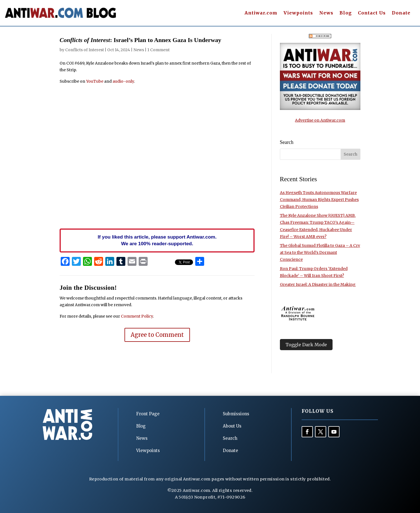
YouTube (95, 81)
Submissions (236, 414)
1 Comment (158, 50)
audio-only (123, 81)
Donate (401, 13)
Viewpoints (298, 13)
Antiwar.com (261, 13)
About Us (232, 426)
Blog (346, 13)
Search (230, 438)
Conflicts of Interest (85, 50)
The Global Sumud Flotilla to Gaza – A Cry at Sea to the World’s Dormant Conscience (320, 252)
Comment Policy (137, 316)
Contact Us (372, 13)
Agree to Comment (157, 335)
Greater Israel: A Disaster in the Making (318, 284)
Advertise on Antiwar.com (320, 120)
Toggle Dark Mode (306, 345)
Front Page (148, 414)
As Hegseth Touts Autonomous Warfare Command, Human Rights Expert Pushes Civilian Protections (319, 200)
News (326, 13)
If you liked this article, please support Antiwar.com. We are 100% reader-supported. (157, 240)
